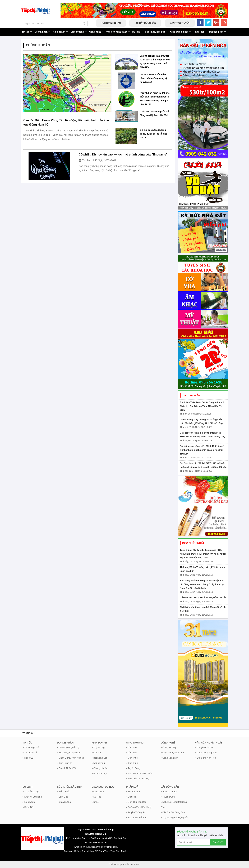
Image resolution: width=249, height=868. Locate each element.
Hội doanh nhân (111, 23)
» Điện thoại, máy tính (172, 753)
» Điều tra (131, 797)
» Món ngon (29, 802)
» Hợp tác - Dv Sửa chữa (139, 773)
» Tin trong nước (31, 747)
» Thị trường (98, 747)
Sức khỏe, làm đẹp (156, 32)
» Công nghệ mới (169, 758)
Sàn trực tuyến (180, 23)
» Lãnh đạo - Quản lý (68, 747)
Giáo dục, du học (181, 32)
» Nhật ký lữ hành (32, 797)
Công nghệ (96, 32)
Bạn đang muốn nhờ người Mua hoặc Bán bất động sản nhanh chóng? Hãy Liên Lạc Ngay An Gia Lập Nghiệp (202, 584)
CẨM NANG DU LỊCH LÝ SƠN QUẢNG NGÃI (203, 598)
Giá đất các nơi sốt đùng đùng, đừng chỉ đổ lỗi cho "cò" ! (153, 134)
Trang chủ (29, 733)
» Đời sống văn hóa (205, 758)
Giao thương (79, 32)
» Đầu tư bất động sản (173, 812)
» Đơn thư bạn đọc (136, 802)
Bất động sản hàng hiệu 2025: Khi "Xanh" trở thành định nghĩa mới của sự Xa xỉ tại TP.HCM (202, 450)
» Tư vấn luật (133, 792)
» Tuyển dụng (133, 768)
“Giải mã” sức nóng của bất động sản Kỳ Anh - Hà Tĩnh (155, 113)
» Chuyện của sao (205, 747)
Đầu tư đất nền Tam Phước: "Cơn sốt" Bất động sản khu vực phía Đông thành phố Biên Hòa (155, 62)
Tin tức (27, 32)
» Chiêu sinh (98, 792)
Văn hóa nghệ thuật (118, 32)
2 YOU (137, 864)
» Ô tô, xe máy (169, 747)
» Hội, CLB (28, 758)
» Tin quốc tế (30, 753)
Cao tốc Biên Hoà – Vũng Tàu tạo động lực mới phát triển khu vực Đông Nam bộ (66, 122)
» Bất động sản (99, 758)
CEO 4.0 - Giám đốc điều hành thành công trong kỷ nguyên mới (153, 78)
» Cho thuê (132, 763)
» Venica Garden (169, 792)
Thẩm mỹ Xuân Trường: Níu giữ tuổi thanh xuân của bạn (202, 569)
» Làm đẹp (63, 797)
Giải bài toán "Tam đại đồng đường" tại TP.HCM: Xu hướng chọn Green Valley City (202, 435)
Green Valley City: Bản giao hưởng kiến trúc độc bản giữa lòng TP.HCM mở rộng (201, 421)
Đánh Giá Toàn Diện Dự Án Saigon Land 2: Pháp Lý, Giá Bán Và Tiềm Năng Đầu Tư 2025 (202, 406)
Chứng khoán (38, 45)
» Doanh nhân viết (66, 768)
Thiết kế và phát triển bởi (121, 864)
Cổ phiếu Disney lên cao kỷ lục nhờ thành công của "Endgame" (123, 155)
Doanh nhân (42, 32)
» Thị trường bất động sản (174, 818)
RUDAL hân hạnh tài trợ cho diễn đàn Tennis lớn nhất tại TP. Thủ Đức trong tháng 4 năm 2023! (155, 99)
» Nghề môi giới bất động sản (174, 805)
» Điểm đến (28, 807)
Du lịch (137, 32)
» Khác (95, 802)
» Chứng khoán (99, 768)
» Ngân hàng (98, 763)
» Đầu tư (96, 753)
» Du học (96, 797)
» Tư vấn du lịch (31, 792)
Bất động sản (217, 32)
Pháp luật (200, 32)
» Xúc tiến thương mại (138, 779)
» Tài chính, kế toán (137, 818)
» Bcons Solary (99, 773)
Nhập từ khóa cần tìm (84, 24)
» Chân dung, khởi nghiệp (70, 758)
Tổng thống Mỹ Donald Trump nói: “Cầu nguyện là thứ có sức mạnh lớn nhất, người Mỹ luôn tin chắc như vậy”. (203, 554)
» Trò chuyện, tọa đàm (69, 753)
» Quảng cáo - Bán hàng (139, 807)
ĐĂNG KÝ (218, 842)
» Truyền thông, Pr (136, 812)
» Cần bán (131, 753)
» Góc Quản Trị (65, 763)
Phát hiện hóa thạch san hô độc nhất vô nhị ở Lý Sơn (203, 609)
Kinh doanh (60, 32)
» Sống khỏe (64, 792)
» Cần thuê (132, 758)
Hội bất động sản (145, 23)
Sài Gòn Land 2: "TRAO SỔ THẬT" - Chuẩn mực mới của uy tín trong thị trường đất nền (203, 465)
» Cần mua (132, 747)
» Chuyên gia (64, 802)
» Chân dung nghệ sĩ (206, 753)
